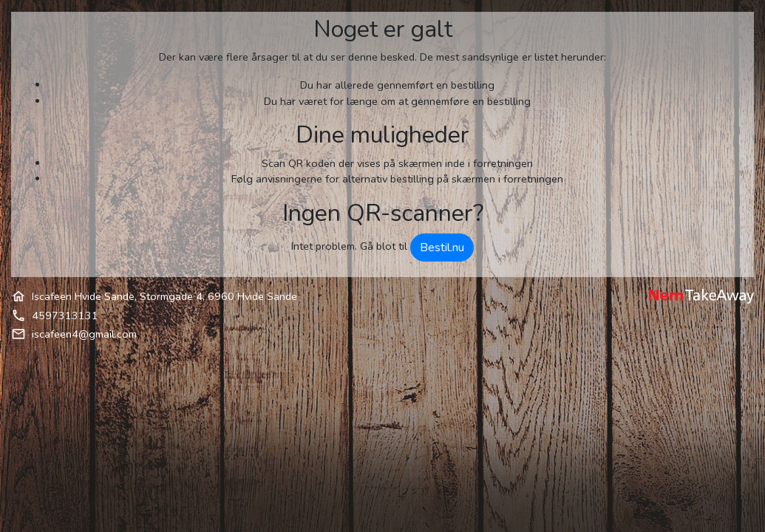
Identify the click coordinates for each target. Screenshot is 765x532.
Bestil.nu (442, 248)
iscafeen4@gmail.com (84, 334)
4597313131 (65, 316)
